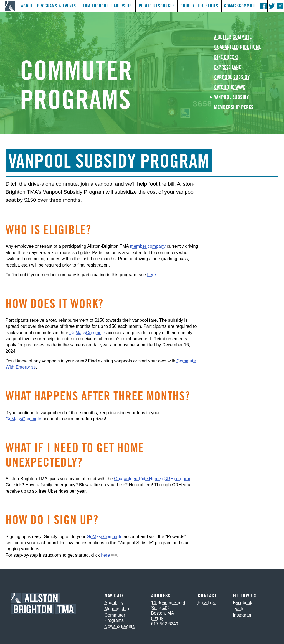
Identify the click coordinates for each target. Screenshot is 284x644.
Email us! (207, 603)
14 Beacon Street (168, 603)
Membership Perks (234, 107)
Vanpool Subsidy (231, 97)
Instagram (243, 615)
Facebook (242, 603)
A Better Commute (233, 37)
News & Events (120, 626)
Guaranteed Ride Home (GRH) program (153, 479)
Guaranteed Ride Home (238, 47)
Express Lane (228, 67)
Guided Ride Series (199, 6)
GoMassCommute (240, 6)
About (27, 6)
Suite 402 (161, 608)
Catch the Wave (230, 87)
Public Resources (157, 6)
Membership (117, 609)
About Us (114, 603)
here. (152, 275)
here (105, 555)
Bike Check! (226, 57)
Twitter (239, 609)
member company (148, 246)
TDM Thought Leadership (107, 6)
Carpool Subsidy (232, 77)
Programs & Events (57, 6)
